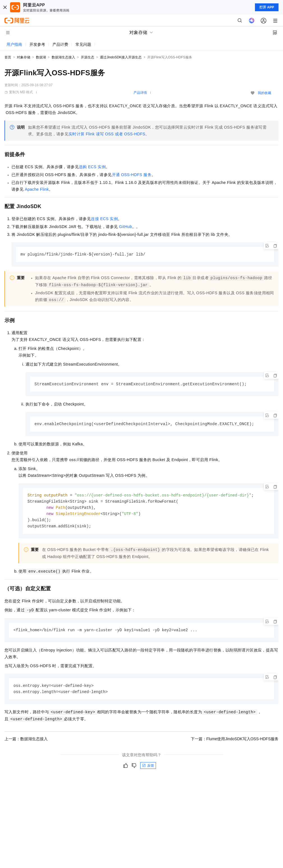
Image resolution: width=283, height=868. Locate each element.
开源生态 (88, 57)
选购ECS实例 (92, 167)
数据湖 (41, 57)
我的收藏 (264, 93)
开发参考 (37, 44)
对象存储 (24, 57)
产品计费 (60, 44)
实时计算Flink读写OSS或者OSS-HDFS (107, 134)
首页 (8, 57)
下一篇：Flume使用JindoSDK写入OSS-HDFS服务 (235, 742)
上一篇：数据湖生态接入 (26, 742)
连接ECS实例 (104, 219)
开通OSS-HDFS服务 (132, 175)
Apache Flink (37, 189)
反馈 (148, 769)
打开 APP (267, 7)
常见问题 (83, 44)
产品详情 (140, 93)
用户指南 (14, 44)
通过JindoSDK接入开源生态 (121, 57)
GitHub (126, 227)
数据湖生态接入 (63, 57)
